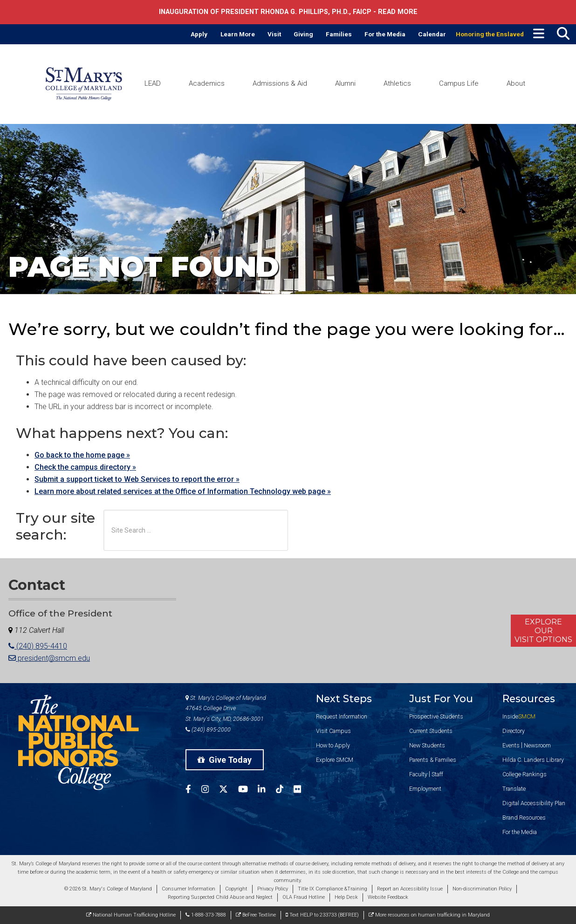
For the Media (385, 34)
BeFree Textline (256, 915)
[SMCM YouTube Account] (248, 791)
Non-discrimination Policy (482, 889)
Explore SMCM (335, 760)
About (516, 83)
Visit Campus (333, 731)
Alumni (345, 83)
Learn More (238, 34)
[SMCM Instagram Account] (210, 791)
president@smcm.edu (49, 658)
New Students (427, 745)
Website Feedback (388, 897)
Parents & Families (433, 760)
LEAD (153, 83)
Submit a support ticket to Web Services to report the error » (137, 479)
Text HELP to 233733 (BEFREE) (322, 915)
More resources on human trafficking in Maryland (429, 915)
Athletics (397, 83)
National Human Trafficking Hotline (131, 915)
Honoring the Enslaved (490, 34)
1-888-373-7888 (206, 915)
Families (339, 34)
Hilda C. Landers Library (533, 760)
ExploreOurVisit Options (543, 631)
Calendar (432, 34)
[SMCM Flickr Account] (302, 791)
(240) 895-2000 (208, 729)
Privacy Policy (273, 889)
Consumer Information (189, 889)
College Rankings (525, 774)
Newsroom (537, 745)
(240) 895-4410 (38, 646)
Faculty (418, 774)
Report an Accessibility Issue (410, 889)
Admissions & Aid (280, 83)
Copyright (236, 889)
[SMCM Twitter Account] (229, 791)
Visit (274, 34)
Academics (207, 83)
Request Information (342, 716)
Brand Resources (524, 818)
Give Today (225, 760)
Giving (303, 34)
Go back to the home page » (82, 455)
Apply (199, 34)
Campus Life (459, 83)
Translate (514, 789)
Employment (425, 789)
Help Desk (346, 897)
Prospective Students (436, 716)
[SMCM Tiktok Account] (285, 791)
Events (511, 745)
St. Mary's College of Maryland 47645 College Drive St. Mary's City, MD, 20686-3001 (226, 708)
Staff (437, 774)
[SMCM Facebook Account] (193, 791)
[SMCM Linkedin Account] (267, 791)
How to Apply (333, 745)
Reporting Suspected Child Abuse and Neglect (220, 897)
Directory (514, 731)
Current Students (431, 731)
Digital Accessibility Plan (534, 803)
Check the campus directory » (85, 467)
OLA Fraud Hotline (304, 897)
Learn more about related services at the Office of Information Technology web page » (183, 491)
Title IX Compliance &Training (333, 889)
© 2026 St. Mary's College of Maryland (108, 889)
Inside (519, 716)
